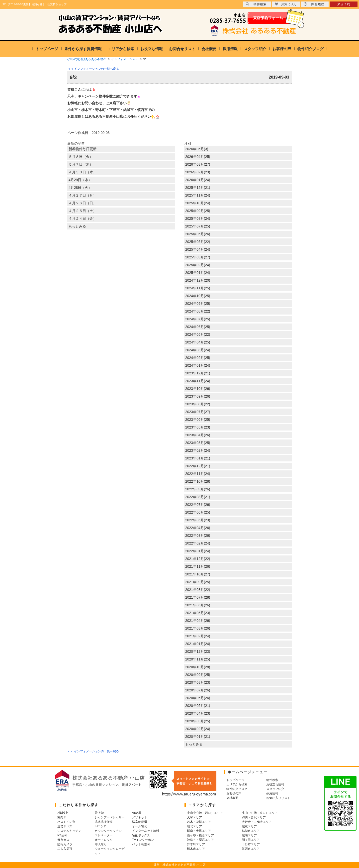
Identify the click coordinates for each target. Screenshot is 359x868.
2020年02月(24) (198, 729)
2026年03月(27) (198, 164)
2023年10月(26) (198, 389)
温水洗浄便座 (104, 822)
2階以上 (63, 813)
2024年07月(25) (198, 319)
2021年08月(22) (198, 590)
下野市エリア (251, 844)
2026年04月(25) (198, 157)
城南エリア (249, 835)
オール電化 (140, 826)
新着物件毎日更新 (83, 149)
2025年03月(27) (198, 257)
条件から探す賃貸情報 (83, 49)
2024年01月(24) (198, 365)
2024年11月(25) (198, 288)
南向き (62, 817)
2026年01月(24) (198, 180)
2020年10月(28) (198, 667)
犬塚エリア (194, 817)
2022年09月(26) (198, 489)
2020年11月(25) (198, 659)
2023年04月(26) (198, 435)
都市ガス (63, 840)
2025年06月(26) (198, 234)
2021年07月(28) (198, 597)
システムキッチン (69, 831)
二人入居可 (65, 849)
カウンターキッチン (108, 831)
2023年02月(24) (198, 450)
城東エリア (249, 826)
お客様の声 (282, 49)
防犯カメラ (65, 844)
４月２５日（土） (83, 211)
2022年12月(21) (198, 466)
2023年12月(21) (198, 373)
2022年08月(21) (198, 497)
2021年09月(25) (198, 582)
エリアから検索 (121, 49)
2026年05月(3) (197, 149)
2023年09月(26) (198, 396)
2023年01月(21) (198, 458)
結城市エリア (251, 831)
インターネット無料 (146, 831)
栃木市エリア (196, 849)
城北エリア (194, 826)
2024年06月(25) (198, 327)
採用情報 (230, 49)
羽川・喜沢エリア (254, 817)
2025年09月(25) (198, 211)
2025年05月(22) (198, 242)
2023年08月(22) (198, 404)
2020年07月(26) (198, 690)
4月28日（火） (80, 188)
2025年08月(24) (198, 218)
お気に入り (286, 4)
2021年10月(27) (198, 574)
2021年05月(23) (198, 613)
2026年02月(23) (198, 172)
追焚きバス (65, 826)
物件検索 (256, 4)
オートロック (104, 840)
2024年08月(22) (198, 311)
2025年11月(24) (198, 195)
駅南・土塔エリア (199, 831)
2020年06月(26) (198, 698)
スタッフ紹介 (255, 49)
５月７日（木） (81, 164)
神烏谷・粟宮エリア (200, 840)
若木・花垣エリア (199, 822)
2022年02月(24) (198, 543)
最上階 (99, 813)
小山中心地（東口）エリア (260, 813)
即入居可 (101, 844)
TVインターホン (143, 840)
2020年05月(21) (198, 706)
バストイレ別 (66, 822)
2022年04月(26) (198, 528)
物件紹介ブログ (311, 49)
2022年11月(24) (198, 474)
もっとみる (77, 226)
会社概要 (209, 49)
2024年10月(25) (198, 296)
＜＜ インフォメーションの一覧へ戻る (93, 69)
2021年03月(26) (198, 628)
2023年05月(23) (198, 427)
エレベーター (104, 835)
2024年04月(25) (198, 342)
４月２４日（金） (83, 218)
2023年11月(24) (198, 381)
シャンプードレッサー (110, 817)
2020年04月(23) (198, 713)
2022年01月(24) (198, 551)
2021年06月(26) (198, 605)
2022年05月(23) (198, 520)
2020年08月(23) (198, 682)
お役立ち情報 (152, 49)
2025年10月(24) (198, 203)
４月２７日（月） (83, 195)
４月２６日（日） (83, 203)
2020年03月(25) (198, 721)
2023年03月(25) (198, 443)
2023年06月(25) (198, 420)
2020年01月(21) (198, 737)
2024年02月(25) (198, 358)
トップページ (47, 49)
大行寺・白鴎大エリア (257, 822)
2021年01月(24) (198, 644)
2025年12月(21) (198, 188)
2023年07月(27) (198, 412)
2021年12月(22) (198, 559)
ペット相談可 (141, 844)
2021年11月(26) (198, 566)
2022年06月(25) (198, 512)
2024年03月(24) (198, 350)
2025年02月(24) (198, 265)
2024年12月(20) (198, 280)
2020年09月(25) (198, 675)
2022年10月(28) (198, 481)
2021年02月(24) (198, 636)
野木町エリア (196, 844)
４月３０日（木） (83, 172)
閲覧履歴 (314, 4)
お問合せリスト (182, 49)
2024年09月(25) (198, 304)
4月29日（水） (80, 180)
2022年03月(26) (198, 536)
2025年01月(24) (198, 273)
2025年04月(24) (198, 249)
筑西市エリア (251, 849)
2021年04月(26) (198, 621)
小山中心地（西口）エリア (205, 813)
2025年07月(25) (198, 226)
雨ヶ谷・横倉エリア (200, 835)
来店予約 (344, 4)
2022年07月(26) (198, 505)
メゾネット (140, 817)
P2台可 (62, 835)
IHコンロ (101, 826)
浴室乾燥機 (140, 822)
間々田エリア (251, 840)
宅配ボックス (141, 835)
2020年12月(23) (198, 651)
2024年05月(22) (198, 334)
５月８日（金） (81, 157)
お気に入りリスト (278, 798)
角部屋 (137, 813)
